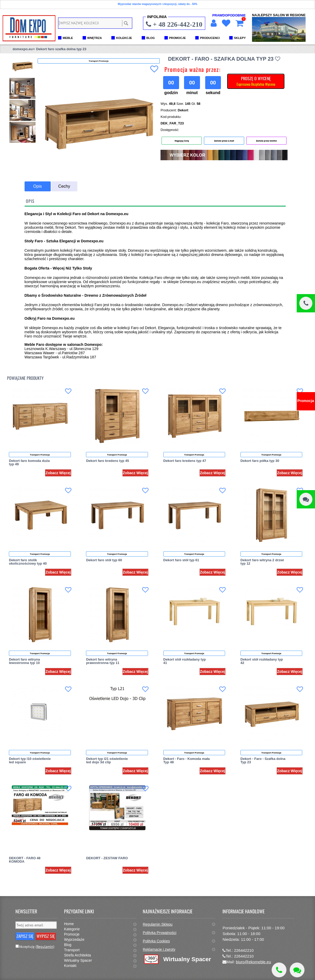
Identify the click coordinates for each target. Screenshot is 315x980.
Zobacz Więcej (58, 473)
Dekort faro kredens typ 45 (107, 461)
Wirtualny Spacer (78, 960)
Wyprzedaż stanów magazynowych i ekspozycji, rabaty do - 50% (157, 4)
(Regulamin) (45, 947)
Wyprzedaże (74, 939)
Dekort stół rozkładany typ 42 (262, 661)
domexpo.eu (23, 49)
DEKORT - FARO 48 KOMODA (25, 860)
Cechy (64, 186)
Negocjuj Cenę (182, 141)
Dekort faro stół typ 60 (104, 560)
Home (69, 924)
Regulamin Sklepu (158, 924)
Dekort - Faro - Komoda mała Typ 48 (187, 760)
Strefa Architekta (78, 955)
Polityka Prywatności (159, 933)
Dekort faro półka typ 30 (260, 461)
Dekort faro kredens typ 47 (185, 461)
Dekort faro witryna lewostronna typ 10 (24, 661)
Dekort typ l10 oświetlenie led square (30, 760)
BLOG (151, 38)
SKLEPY (240, 38)
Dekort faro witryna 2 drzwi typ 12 (262, 562)
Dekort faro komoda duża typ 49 (29, 462)
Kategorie (72, 929)
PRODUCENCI (210, 38)
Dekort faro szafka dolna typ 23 (61, 49)
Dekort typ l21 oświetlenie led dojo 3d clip (107, 760)
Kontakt (70, 966)
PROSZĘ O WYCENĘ (256, 81)
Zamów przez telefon (266, 141)
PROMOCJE (177, 38)
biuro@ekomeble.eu (253, 962)
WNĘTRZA (95, 38)
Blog (68, 945)
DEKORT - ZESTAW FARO (107, 858)
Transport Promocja (40, 455)
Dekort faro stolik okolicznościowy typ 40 (28, 562)
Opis (38, 186)
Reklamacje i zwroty (159, 949)
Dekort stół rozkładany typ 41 (185, 661)
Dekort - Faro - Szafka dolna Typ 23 (263, 760)
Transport (72, 950)
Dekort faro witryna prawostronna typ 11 (103, 661)
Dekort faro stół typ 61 (181, 560)
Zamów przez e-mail (224, 141)
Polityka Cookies (156, 941)
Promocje (72, 934)
